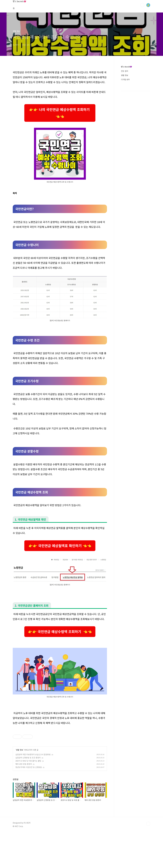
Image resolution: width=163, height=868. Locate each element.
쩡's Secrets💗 (19, 1)
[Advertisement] (60, 746)
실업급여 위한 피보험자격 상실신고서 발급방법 (33, 790)
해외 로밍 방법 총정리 (24, 800)
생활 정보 (19, 786)
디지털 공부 (125, 79)
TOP (148, 859)
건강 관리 (125, 71)
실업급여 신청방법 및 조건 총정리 (28, 793)
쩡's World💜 (126, 67)
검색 (142, 5)
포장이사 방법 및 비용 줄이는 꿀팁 (28, 796)
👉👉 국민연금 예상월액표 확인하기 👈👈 (60, 546)
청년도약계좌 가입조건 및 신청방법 (29, 803)
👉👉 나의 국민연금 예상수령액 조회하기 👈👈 (60, 113)
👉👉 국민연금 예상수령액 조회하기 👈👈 (60, 632)
